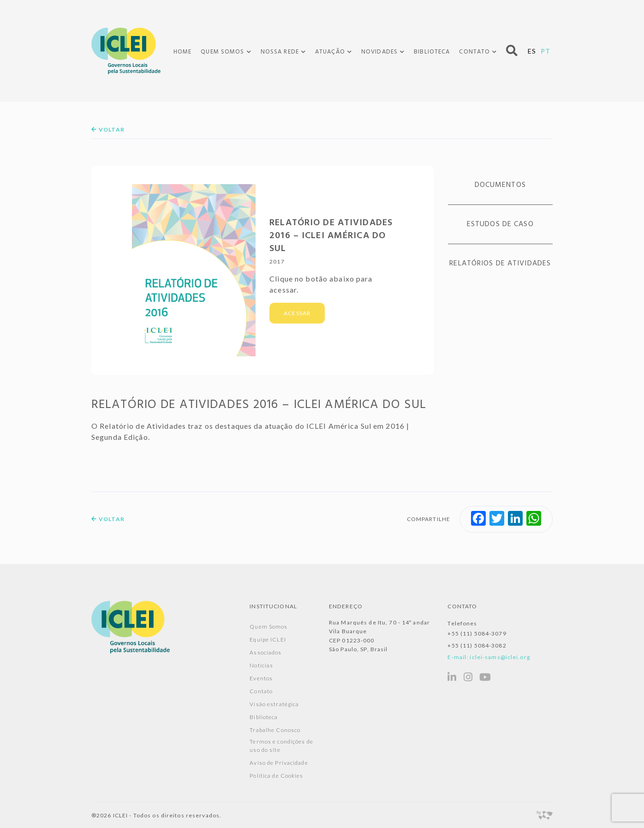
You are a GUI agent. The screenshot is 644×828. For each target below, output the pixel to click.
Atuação (330, 52)
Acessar (297, 313)
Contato (474, 52)
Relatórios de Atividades (500, 264)
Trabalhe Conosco (275, 730)
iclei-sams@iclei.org (500, 657)
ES (532, 51)
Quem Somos (222, 52)
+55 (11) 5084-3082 (477, 645)
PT (546, 51)
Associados (265, 652)
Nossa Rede (280, 52)
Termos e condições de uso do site (281, 746)
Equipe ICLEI (268, 639)
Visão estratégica (274, 704)
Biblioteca (432, 52)
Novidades (379, 52)
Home (182, 52)
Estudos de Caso (500, 224)
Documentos (500, 185)
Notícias (261, 665)
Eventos (261, 678)
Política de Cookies (276, 776)
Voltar (108, 129)
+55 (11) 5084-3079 (477, 633)
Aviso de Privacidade (279, 763)
